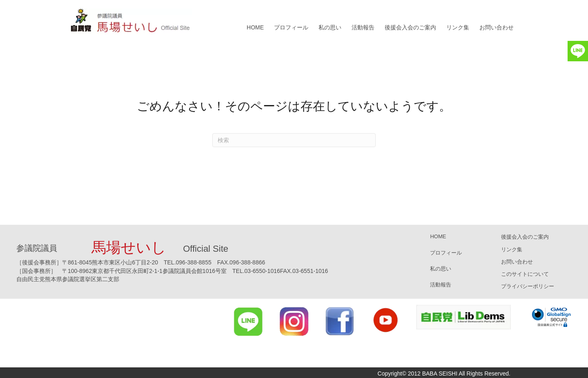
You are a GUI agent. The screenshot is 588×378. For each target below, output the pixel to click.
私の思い (330, 27)
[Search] (294, 140)
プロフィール (291, 27)
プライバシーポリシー (528, 286)
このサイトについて (525, 274)
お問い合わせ (497, 27)
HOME (255, 27)
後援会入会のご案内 (410, 27)
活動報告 (363, 27)
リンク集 (458, 27)
